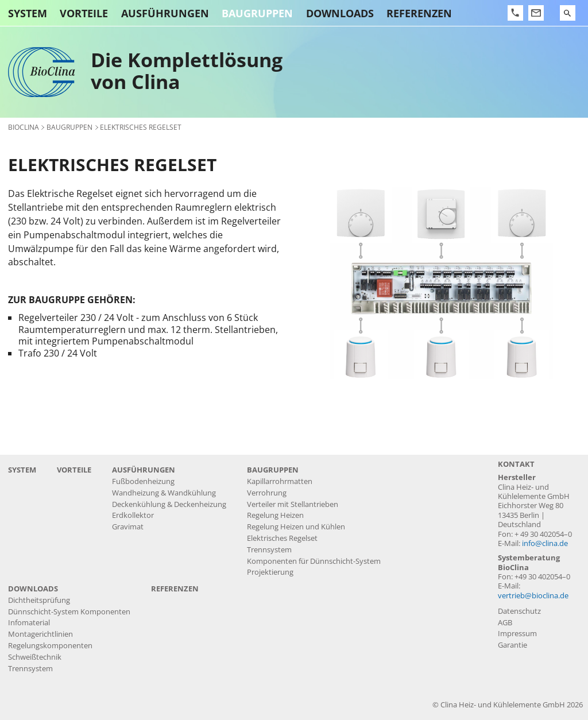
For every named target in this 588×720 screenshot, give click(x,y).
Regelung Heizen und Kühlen (296, 527)
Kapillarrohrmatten (280, 481)
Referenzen (419, 13)
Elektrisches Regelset (282, 538)
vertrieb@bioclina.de (533, 596)
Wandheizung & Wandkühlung (164, 493)
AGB (505, 623)
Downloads (340, 13)
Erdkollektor (133, 515)
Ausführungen (165, 13)
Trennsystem (269, 550)
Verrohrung (267, 493)
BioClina (24, 127)
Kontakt (516, 464)
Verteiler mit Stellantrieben (293, 504)
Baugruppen (257, 13)
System (28, 13)
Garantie (512, 645)
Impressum (517, 634)
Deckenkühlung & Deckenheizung (169, 504)
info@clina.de (545, 543)
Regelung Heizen (275, 515)
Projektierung (270, 572)
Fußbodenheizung (143, 481)
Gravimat (128, 527)
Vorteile (84, 13)
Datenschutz (519, 611)
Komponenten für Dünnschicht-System (314, 561)
